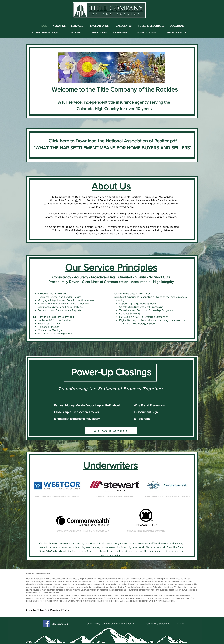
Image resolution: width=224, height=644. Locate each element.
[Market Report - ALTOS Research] (110, 33)
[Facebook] (46, 624)
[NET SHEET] (76, 33)
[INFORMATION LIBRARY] (179, 33)
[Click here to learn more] (111, 431)
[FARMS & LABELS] (147, 33)
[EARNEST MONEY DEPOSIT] (46, 33)
